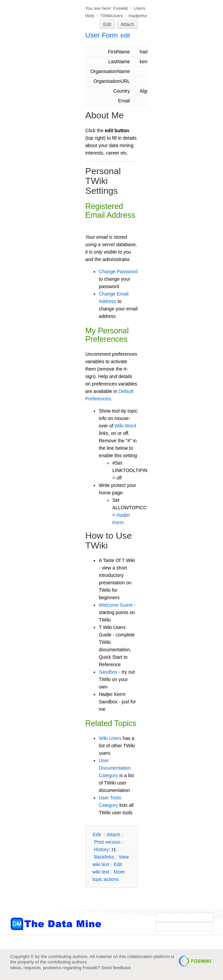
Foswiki (120, 8)
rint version (107, 842)
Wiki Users (110, 738)
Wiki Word (126, 426)
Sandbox (108, 672)
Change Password (118, 272)
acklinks (104, 857)
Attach (128, 24)
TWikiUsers (111, 16)
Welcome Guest (116, 605)
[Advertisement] (37, 136)
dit (97, 835)
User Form (102, 35)
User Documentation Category (115, 768)
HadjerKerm (140, 16)
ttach (113, 835)
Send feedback (116, 968)
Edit (107, 24)
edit (125, 36)
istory (102, 849)
